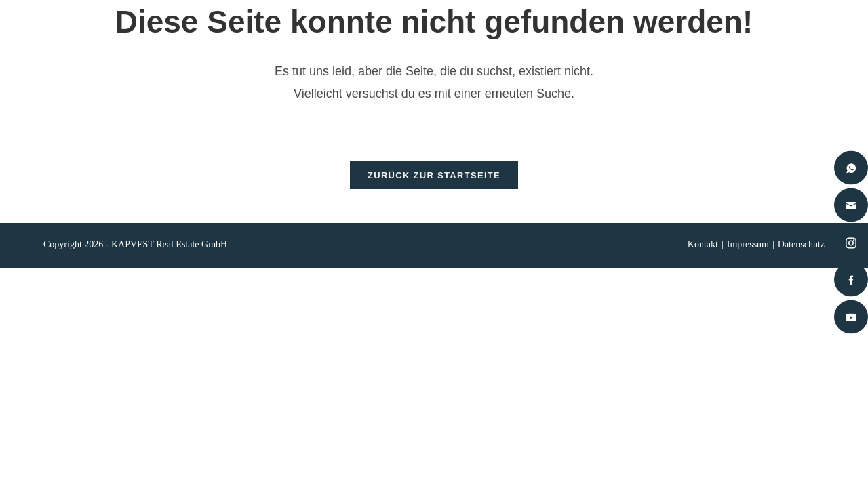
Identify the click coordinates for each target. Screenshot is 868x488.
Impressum (748, 252)
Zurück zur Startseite (434, 183)
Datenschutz (801, 252)
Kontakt (703, 252)
